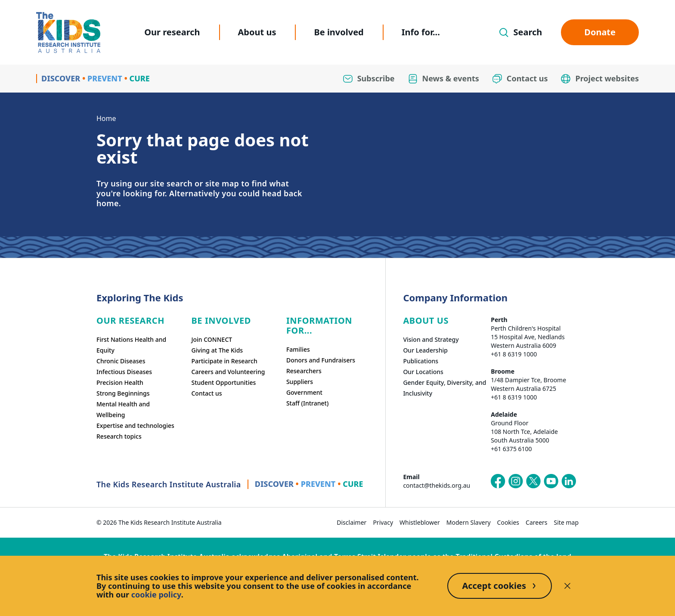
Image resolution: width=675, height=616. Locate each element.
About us (257, 32)
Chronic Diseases (121, 361)
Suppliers (300, 382)
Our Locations (423, 372)
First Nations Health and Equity (131, 345)
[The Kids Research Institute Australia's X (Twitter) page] (533, 481)
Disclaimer (351, 522)
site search (171, 183)
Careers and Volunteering (228, 372)
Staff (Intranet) (307, 403)
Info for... (421, 32)
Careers (536, 522)
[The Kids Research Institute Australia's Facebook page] (498, 481)
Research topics (119, 436)
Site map (566, 522)
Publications (421, 361)
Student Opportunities (223, 382)
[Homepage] (68, 33)
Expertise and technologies (135, 426)
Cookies (508, 522)
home (108, 203)
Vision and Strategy (431, 339)
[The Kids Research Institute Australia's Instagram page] (516, 481)
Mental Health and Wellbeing (123, 409)
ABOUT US (426, 320)
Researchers (304, 371)
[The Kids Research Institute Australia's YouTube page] (551, 481)
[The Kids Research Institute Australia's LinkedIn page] (569, 481)
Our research (172, 32)
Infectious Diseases (124, 372)
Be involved (339, 32)
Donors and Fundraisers (321, 360)
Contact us (206, 393)
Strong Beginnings (123, 393)
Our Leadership (425, 350)
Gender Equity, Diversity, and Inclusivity (444, 388)
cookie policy (156, 594)
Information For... (319, 325)
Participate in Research (224, 361)
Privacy (383, 522)
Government (304, 392)
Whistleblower (420, 522)
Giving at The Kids (217, 350)
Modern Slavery (469, 522)
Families (298, 349)
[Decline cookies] (567, 586)
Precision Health (120, 382)
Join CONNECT (212, 339)
